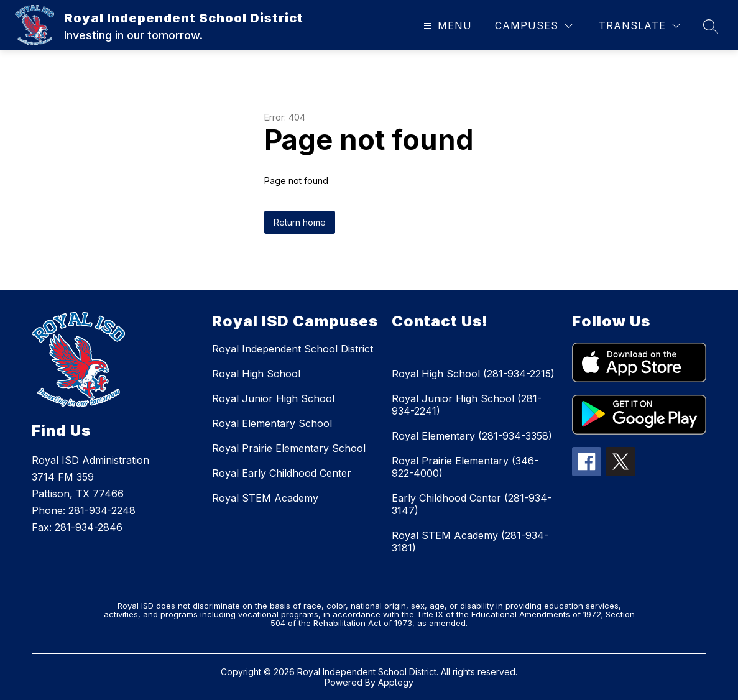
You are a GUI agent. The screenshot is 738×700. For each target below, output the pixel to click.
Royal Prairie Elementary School (289, 448)
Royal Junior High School (273, 398)
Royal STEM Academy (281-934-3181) (470, 541)
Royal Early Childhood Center (282, 473)
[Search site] (711, 26)
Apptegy (396, 682)
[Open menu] (446, 26)
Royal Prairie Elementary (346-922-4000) (465, 467)
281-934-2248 (102, 510)
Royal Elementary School (272, 423)
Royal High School (256, 374)
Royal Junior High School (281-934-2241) (467, 405)
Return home (300, 222)
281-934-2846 (89, 527)
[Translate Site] (639, 26)
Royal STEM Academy (265, 498)
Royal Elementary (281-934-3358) (472, 436)
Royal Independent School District (293, 349)
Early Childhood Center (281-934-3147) (472, 504)
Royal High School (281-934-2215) (473, 374)
